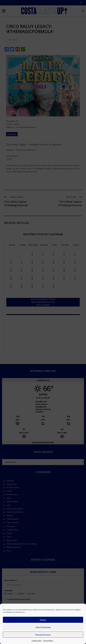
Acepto (43, 620)
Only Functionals (43, 627)
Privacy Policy (48, 641)
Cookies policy (37, 641)
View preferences (43, 635)
